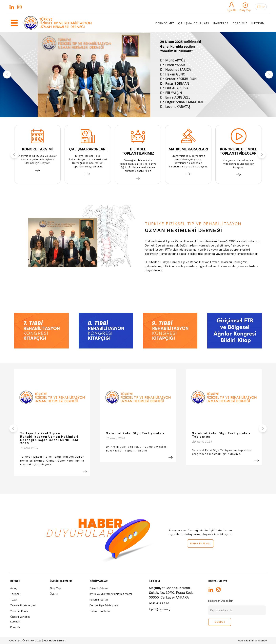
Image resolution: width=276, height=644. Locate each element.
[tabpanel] (138, 75)
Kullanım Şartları (99, 600)
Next (269, 75)
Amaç (14, 588)
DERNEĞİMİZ (165, 23)
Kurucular (16, 627)
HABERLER (221, 23)
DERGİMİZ (240, 23)
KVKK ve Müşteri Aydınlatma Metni (111, 594)
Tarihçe (15, 594)
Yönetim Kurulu (19, 611)
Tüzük (14, 600)
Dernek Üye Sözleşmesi (104, 605)
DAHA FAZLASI (200, 543)
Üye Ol (232, 10)
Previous (7, 75)
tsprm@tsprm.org (160, 609)
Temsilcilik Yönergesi (23, 605)
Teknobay (261, 640)
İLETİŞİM (258, 23)
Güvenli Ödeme (99, 588)
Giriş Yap (245, 10)
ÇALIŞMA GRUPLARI (194, 23)
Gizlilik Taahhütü (100, 611)
